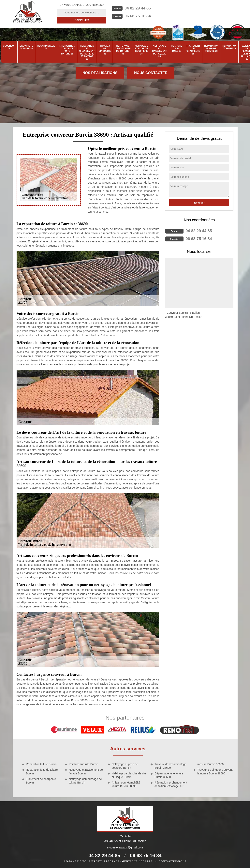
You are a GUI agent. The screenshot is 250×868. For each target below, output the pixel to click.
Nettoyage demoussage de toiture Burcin (85, 781)
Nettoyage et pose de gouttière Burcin (125, 766)
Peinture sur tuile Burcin (84, 764)
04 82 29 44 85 (138, 8)
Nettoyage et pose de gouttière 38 (141, 50)
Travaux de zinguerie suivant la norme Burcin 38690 (215, 771)
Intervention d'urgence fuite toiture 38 (67, 50)
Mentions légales (137, 861)
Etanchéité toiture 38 (26, 47)
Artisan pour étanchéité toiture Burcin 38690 (126, 784)
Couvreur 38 (9, 47)
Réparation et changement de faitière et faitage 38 (87, 52)
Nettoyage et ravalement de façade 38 (160, 51)
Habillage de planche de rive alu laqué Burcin (129, 775)
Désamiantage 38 (46, 47)
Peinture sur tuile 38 (177, 48)
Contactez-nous (172, 861)
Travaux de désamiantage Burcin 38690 (170, 766)
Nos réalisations (100, 73)
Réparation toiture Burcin (41, 764)
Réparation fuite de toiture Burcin (42, 771)
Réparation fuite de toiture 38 (211, 48)
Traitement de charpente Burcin (41, 781)
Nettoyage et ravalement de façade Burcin (86, 771)
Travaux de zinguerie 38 (105, 50)
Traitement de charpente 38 (193, 50)
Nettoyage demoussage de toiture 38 (123, 50)
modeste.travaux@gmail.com (125, 847)
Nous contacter (151, 73)
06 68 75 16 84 (138, 16)
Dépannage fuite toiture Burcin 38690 (169, 775)
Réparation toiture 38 (229, 47)
